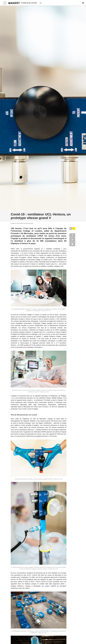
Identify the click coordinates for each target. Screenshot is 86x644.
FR (74, 507)
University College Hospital (43, 601)
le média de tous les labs (29, 3)
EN (71, 507)
